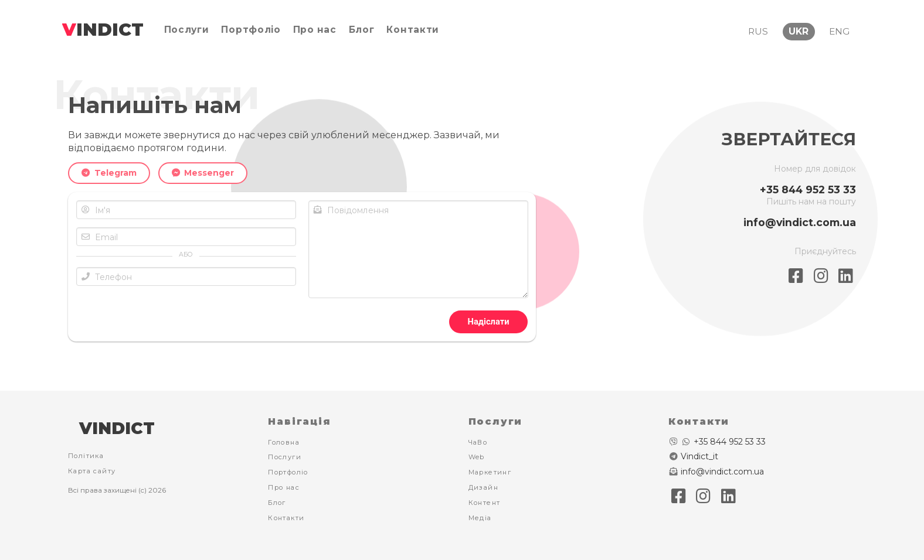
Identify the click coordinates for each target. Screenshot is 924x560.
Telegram (109, 173)
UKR (799, 31)
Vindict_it (699, 456)
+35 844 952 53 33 (808, 189)
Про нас (284, 487)
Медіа (480, 518)
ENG (839, 31)
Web (477, 457)
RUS (758, 31)
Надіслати (489, 322)
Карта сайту (92, 471)
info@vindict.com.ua (800, 222)
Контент (485, 503)
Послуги (285, 457)
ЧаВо (478, 442)
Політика (86, 456)
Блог (277, 503)
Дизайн (483, 487)
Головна (284, 442)
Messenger (203, 173)
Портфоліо (288, 472)
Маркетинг (490, 472)
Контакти (286, 518)
